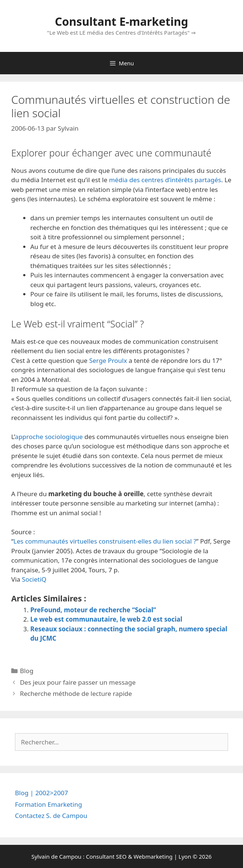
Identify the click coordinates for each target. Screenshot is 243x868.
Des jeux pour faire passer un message (78, 682)
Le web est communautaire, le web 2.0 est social (106, 619)
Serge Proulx (108, 360)
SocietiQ (34, 579)
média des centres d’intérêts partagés (165, 180)
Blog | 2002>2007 (41, 793)
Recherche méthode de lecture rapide (76, 693)
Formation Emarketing (48, 804)
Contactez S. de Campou (51, 816)
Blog (27, 671)
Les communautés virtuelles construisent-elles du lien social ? (105, 541)
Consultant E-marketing (121, 21)
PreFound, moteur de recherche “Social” (93, 610)
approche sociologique (49, 437)
